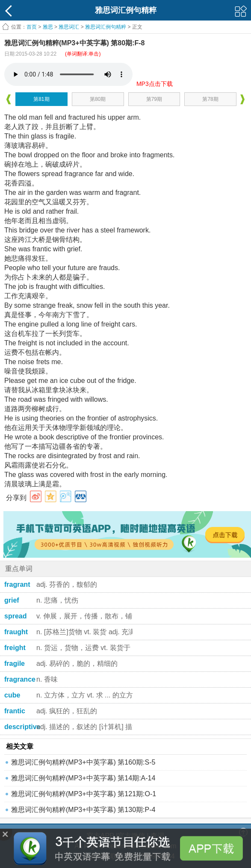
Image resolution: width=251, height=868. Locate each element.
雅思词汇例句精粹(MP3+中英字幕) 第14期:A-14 (83, 778)
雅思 (48, 27)
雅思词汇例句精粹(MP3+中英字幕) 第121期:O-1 (84, 794)
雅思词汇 (69, 27)
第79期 (154, 99)
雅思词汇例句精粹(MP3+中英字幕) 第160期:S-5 (83, 762)
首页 (32, 27)
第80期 (98, 99)
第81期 (41, 99)
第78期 (210, 99)
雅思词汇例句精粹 (106, 27)
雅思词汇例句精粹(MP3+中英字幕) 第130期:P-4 (83, 810)
